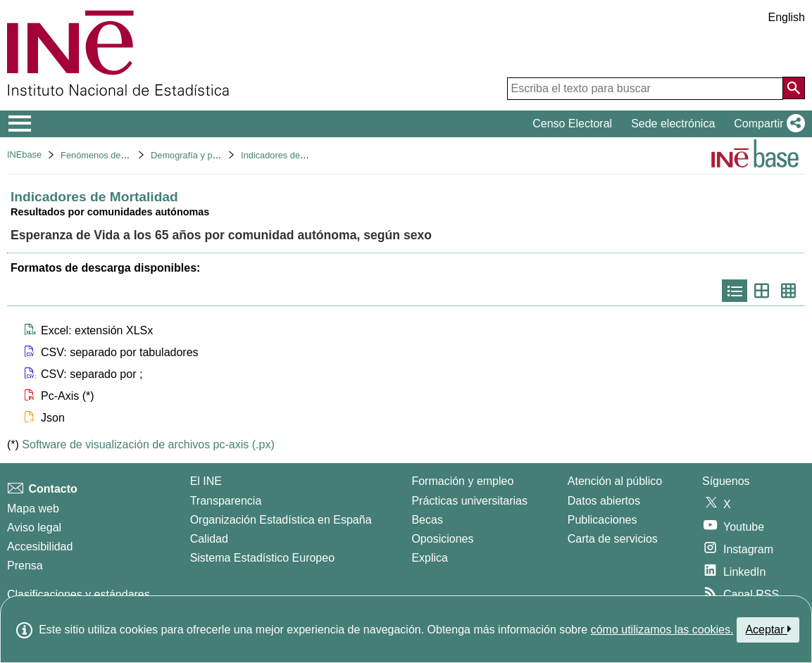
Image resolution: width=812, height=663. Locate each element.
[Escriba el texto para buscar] (645, 89)
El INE (206, 481)
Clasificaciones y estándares (79, 594)
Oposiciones (442, 539)
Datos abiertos (604, 501)
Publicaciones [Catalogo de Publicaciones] (602, 520)
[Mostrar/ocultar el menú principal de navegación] (20, 124)
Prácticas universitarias (469, 501)
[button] (767, 124)
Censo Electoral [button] (572, 124)
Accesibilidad (40, 547)
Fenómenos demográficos (113, 155)
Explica (430, 558)
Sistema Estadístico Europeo (262, 558)
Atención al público (615, 481)
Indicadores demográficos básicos (309, 155)
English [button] (787, 17)
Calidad (209, 539)
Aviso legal (34, 528)
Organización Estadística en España (281, 520)
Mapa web (33, 509)
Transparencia (226, 501)
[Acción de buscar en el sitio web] (794, 88)
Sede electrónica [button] (673, 124)
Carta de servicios (613, 539)
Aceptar (768, 629)
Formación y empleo (462, 481)
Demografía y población (198, 155)
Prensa (25, 566)
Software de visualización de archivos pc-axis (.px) (148, 444)
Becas (427, 520)
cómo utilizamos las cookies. (662, 630)
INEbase (24, 154)
